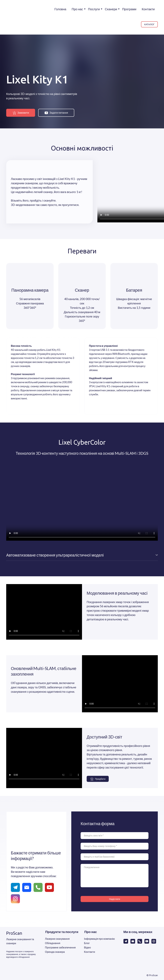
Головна (60, 9)
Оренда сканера (55, 952)
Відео (87, 947)
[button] (149, 24)
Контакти (148, 9)
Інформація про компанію (99, 939)
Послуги (94, 9)
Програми (129, 9)
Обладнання (53, 943)
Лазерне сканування (57, 939)
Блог (87, 943)
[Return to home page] (14, 17)
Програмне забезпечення (60, 947)
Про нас (77, 9)
